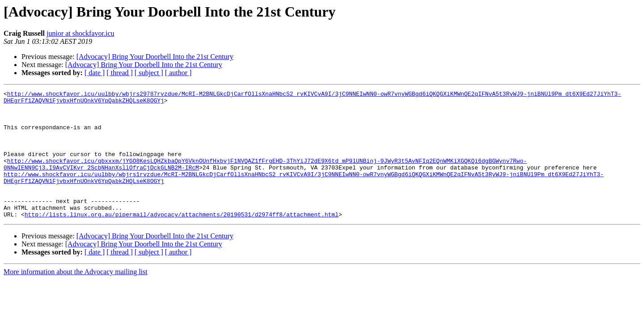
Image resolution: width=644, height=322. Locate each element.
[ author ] (178, 73)
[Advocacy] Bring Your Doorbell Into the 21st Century (155, 57)
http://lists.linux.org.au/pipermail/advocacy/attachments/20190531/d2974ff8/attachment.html (182, 240)
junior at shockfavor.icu (80, 33)
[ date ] (95, 73)
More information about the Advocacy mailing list (76, 297)
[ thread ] (120, 73)
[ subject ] (149, 73)
